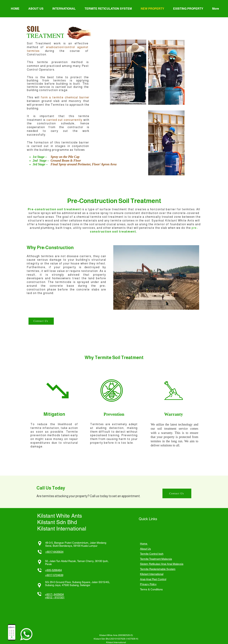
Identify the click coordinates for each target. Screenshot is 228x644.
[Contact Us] (41, 321)
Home (144, 544)
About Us (145, 549)
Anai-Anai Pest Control (153, 579)
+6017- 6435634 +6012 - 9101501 (55, 596)
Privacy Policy (148, 584)
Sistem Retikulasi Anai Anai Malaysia (162, 564)
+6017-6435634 (54, 552)
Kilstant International (152, 574)
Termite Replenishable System (158, 569)
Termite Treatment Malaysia (156, 559)
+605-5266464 (53, 570)
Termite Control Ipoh (152, 554)
